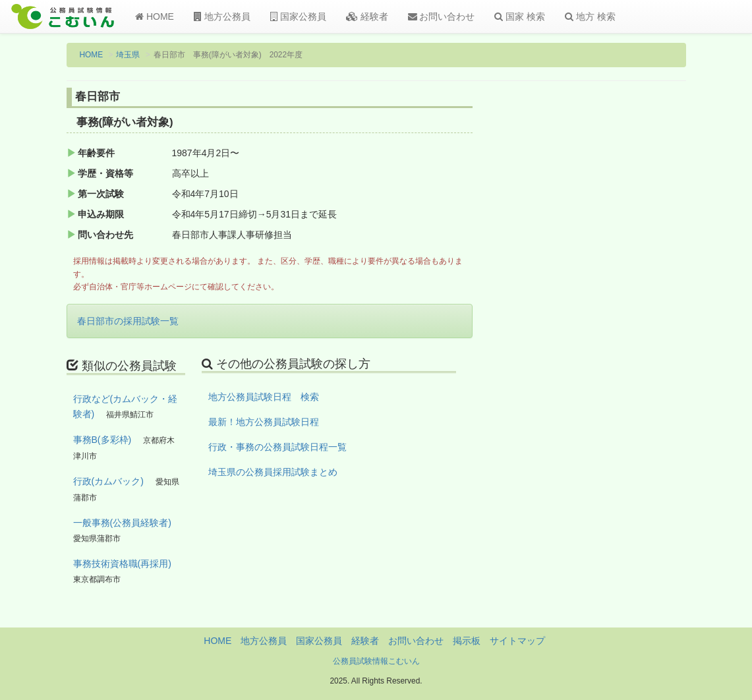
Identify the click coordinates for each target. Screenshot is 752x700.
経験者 (367, 16)
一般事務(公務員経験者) (122, 523)
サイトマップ (517, 641)
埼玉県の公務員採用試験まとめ (273, 472)
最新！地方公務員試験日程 (264, 422)
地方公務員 (222, 16)
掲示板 (467, 641)
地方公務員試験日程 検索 (264, 397)
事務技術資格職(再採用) (122, 564)
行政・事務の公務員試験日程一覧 (277, 447)
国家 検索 (520, 16)
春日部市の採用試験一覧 (128, 321)
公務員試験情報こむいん (376, 661)
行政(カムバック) (108, 481)
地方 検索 (590, 16)
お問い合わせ (442, 16)
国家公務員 (298, 16)
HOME (155, 16)
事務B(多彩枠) (102, 440)
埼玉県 (128, 55)
